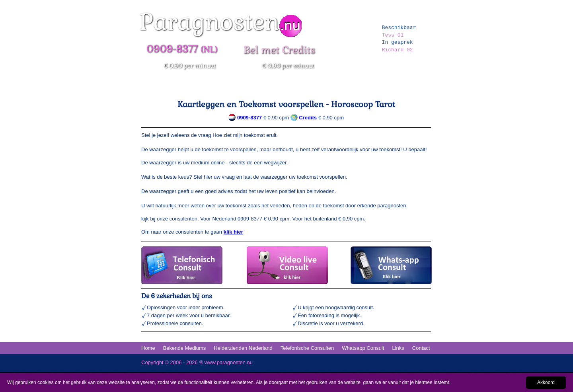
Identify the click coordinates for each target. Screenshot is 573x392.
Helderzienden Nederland (243, 348)
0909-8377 (249, 118)
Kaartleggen (414, 87)
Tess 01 (393, 35)
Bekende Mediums (185, 348)
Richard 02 (398, 50)
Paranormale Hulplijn (189, 87)
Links (398, 348)
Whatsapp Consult (363, 348)
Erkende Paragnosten (367, 87)
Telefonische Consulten (307, 348)
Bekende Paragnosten (247, 87)
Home (150, 87)
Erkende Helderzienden (307, 87)
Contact (421, 348)
